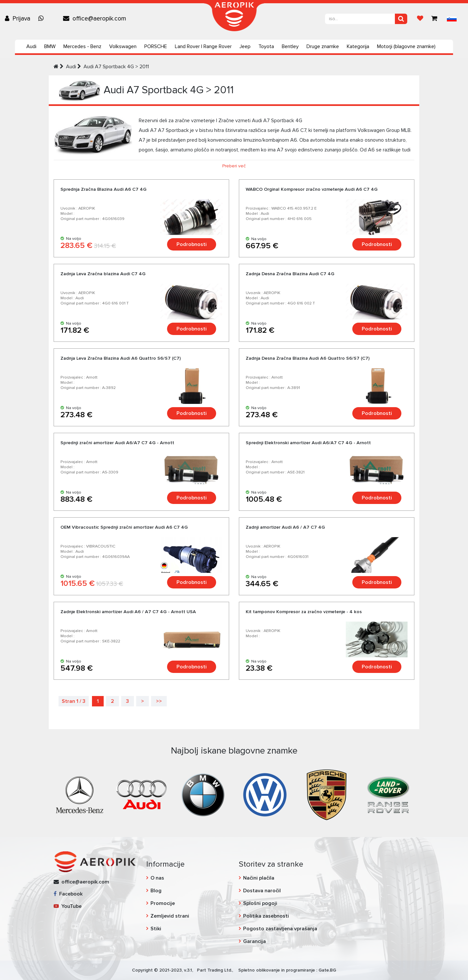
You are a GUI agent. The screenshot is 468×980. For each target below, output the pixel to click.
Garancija (254, 941)
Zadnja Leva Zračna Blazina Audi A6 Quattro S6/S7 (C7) (121, 358)
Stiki (156, 929)
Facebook (68, 894)
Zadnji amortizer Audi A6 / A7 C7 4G (285, 527)
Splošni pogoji (260, 903)
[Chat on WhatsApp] (43, 19)
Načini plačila (259, 878)
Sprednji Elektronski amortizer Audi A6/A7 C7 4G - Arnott (308, 443)
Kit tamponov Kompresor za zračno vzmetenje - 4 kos (304, 612)
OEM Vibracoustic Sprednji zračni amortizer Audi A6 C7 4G (124, 527)
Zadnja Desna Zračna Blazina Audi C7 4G (290, 274)
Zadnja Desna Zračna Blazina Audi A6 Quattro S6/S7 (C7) (308, 358)
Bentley (290, 46)
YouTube (68, 906)
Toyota (266, 46)
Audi (31, 46)
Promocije (163, 903)
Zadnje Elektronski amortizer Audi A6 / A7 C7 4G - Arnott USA (128, 612)
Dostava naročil (262, 891)
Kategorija (358, 46)
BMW (50, 46)
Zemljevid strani (170, 916)
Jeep (245, 46)
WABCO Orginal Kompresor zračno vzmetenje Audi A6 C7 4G (312, 189)
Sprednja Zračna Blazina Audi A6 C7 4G (104, 189)
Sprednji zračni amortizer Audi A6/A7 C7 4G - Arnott (117, 443)
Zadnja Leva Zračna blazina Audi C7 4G (103, 274)
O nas (157, 878)
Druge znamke (323, 46)
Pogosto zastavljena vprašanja (280, 929)
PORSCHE (156, 46)
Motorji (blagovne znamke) (406, 46)
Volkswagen (123, 46)
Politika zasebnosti (266, 916)
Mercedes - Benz (82, 46)
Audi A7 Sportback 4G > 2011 (116, 67)
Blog (156, 891)
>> (159, 701)
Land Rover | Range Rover (203, 46)
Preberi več (234, 166)
